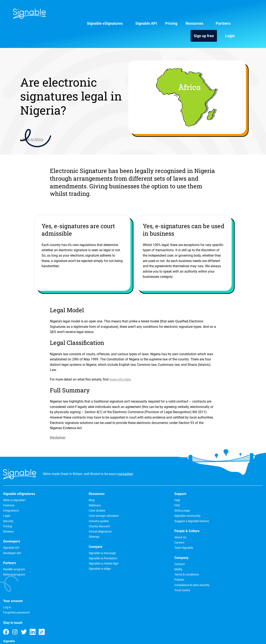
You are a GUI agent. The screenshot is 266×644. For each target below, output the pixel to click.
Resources (160, 14)
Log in (215, 480)
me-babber (125, 453)
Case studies (63, 490)
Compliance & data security (177, 527)
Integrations (11, 490)
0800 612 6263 (224, 558)
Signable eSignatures (71, 14)
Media (163, 512)
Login (248, 14)
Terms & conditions (171, 517)
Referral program (14, 554)
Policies (164, 522)
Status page (115, 490)
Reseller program (14, 549)
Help (110, 480)
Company (166, 500)
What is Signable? (14, 480)
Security (8, 501)
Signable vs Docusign (69, 533)
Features (9, 485)
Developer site (12, 533)
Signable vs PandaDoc (69, 538)
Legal (7, 495)
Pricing (137, 14)
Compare (62, 526)
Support (113, 473)
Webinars (61, 485)
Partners (189, 14)
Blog (58, 480)
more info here (120, 358)
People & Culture (172, 473)
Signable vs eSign (66, 548)
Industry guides (65, 501)
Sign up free (222, 14)
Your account (221, 473)
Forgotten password (224, 485)
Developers (12, 521)
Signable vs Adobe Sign (70, 543)
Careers (164, 485)
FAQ (110, 485)
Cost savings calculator (70, 495)
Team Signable (168, 490)
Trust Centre (167, 533)
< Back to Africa (15, 118)
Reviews (8, 511)
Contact (164, 506)
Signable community (120, 495)
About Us (165, 480)
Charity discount (66, 506)
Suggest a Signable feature (124, 501)
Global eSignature (66, 511)
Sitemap (60, 516)
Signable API (112, 14)
